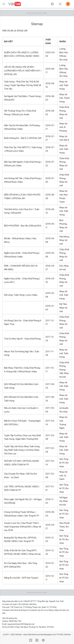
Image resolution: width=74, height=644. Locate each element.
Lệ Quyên (64, 408)
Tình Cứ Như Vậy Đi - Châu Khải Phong (22, 339)
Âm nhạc (63, 60)
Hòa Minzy (64, 237)
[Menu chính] (4, 4)
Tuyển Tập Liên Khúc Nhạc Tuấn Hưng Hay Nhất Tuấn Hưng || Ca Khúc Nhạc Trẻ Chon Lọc (22, 450)
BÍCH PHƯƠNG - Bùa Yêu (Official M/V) (23, 226)
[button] (52, 4)
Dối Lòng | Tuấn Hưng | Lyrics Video (21, 295)
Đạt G (66, 140)
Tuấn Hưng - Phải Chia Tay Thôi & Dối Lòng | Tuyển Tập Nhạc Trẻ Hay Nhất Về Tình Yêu (22, 85)
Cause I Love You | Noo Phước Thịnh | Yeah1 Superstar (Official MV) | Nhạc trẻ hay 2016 (23, 527)
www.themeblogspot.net (46, 635)
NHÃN (63, 41)
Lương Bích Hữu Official (64, 52)
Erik (61, 266)
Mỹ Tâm (63, 304)
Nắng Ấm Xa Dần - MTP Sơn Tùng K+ (21, 578)
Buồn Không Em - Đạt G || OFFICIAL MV (23, 138)
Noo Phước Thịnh (63, 198)
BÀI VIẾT (8, 41)
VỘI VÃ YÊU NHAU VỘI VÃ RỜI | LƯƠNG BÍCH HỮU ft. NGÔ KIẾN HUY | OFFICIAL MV (23, 71)
